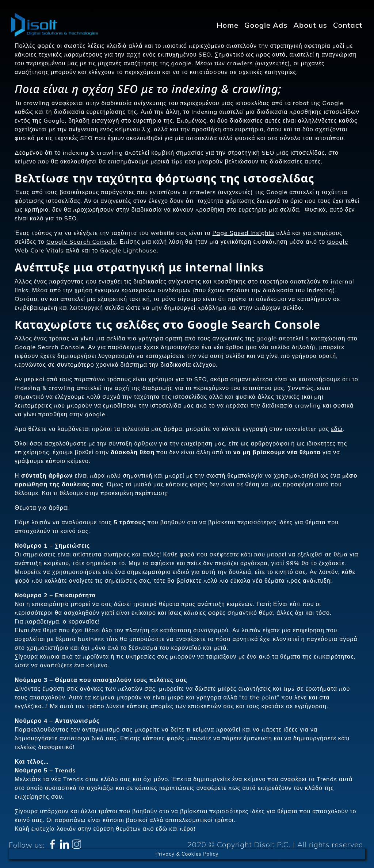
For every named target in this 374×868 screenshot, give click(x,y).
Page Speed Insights (244, 233)
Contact (348, 25)
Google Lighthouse (128, 250)
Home (228, 25)
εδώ (337, 429)
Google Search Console (81, 242)
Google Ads (266, 25)
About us (310, 25)
